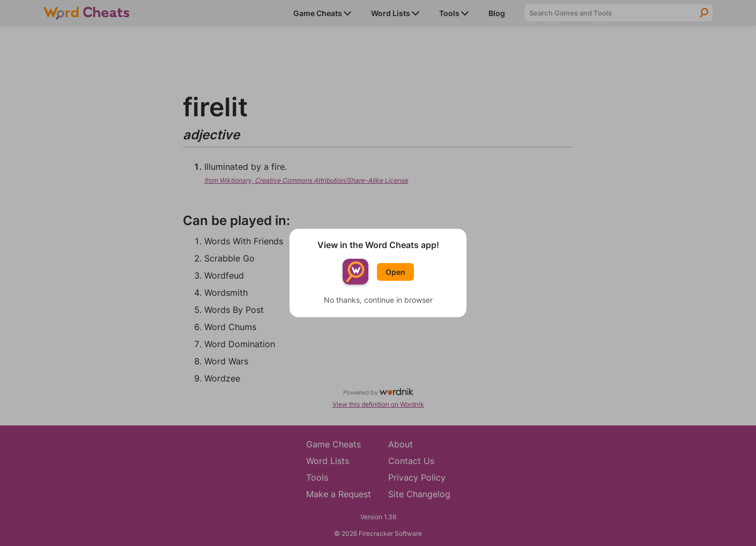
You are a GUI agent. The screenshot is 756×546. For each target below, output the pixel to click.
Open (395, 272)
